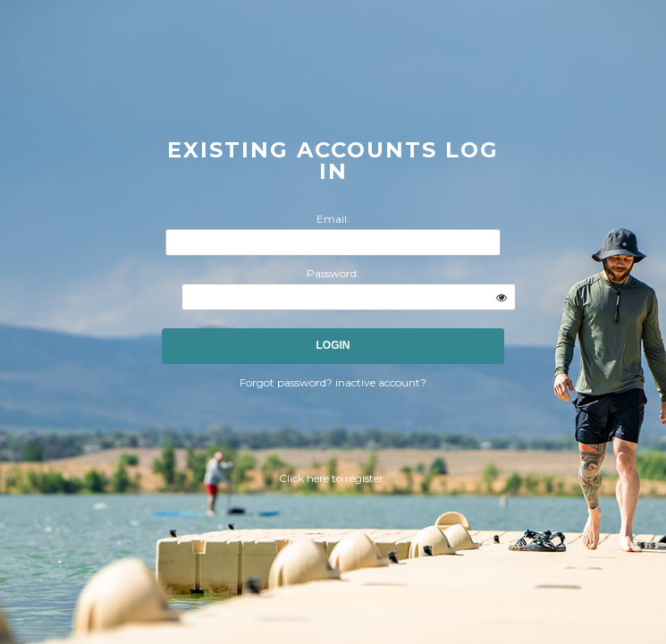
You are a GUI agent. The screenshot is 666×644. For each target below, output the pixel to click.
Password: (333, 273)
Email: (333, 219)
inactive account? (381, 382)
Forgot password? (287, 382)
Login (333, 345)
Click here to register (331, 478)
